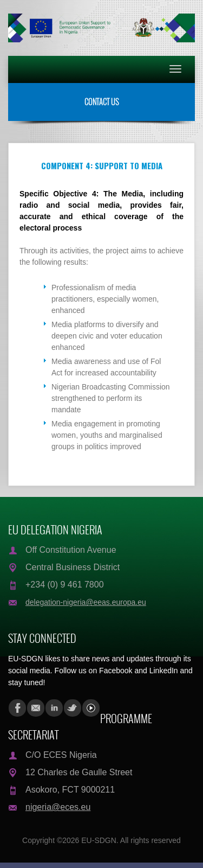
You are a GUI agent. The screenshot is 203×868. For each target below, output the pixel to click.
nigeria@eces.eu (58, 807)
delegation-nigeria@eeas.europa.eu (86, 602)
